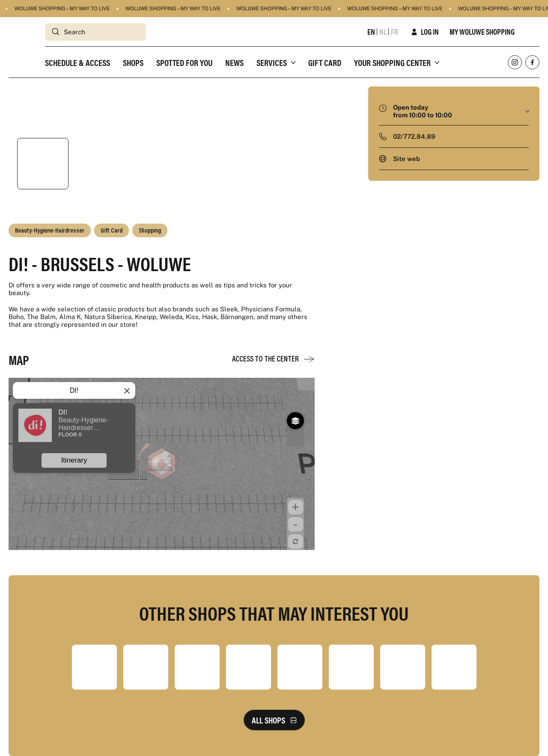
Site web (407, 159)
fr (395, 32)
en (371, 32)
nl (383, 32)
